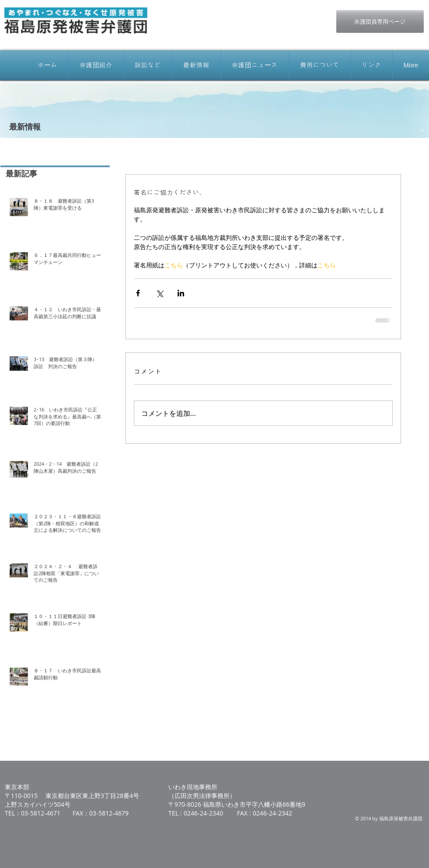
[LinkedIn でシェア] (181, 293)
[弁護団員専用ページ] (380, 21)
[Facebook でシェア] (138, 293)
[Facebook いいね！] (265, 14)
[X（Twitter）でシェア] (159, 293)
